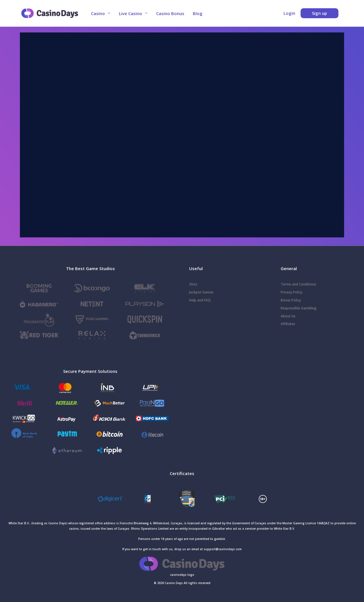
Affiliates (288, 324)
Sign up (319, 13)
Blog (198, 13)
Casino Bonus (170, 13)
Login (289, 13)
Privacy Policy (291, 292)
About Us (288, 316)
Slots (193, 284)
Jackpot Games (201, 292)
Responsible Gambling (299, 308)
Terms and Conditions (298, 284)
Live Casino (131, 13)
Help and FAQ (200, 300)
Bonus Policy (291, 300)
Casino (98, 13)
